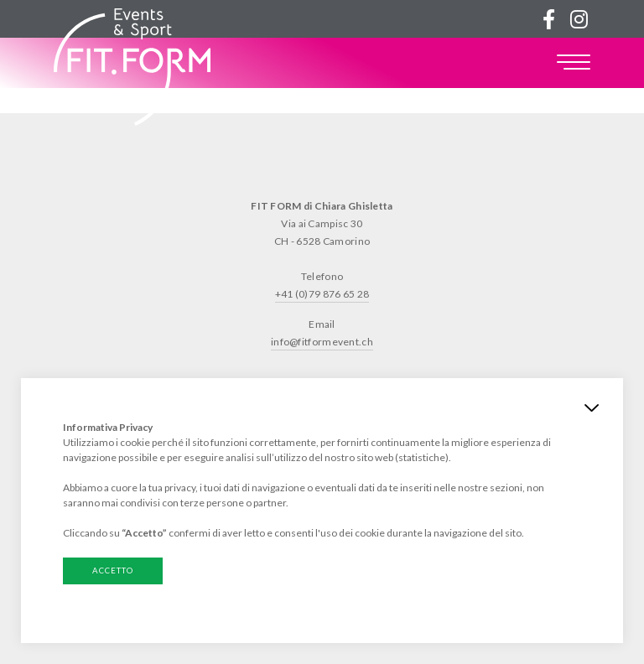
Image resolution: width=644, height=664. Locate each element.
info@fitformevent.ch (322, 342)
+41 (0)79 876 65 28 (322, 294)
